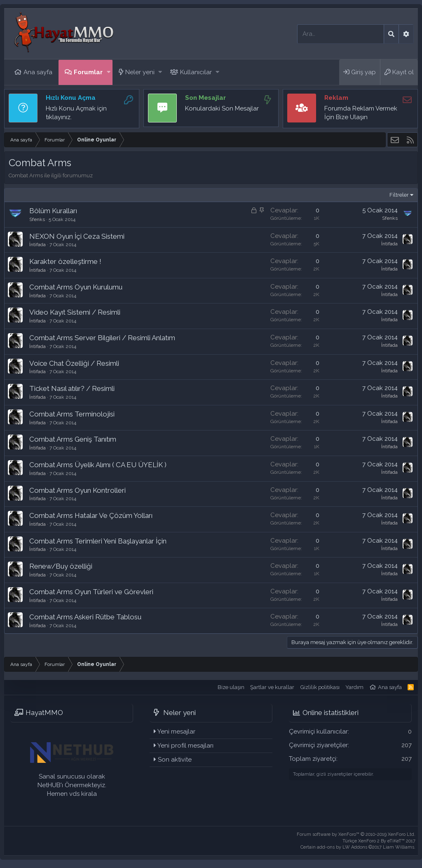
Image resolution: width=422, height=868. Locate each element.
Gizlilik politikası (320, 687)
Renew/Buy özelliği (61, 566)
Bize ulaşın (231, 687)
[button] (109, 72)
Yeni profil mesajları (185, 746)
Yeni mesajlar (176, 732)
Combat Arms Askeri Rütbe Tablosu (85, 617)
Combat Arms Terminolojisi (72, 414)
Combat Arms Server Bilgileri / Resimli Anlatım (102, 338)
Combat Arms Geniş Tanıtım (73, 439)
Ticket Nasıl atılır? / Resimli (72, 388)
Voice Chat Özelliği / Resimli (74, 363)
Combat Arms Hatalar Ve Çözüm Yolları (91, 515)
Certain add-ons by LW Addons (358, 847)
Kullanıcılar (196, 72)
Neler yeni (140, 72)
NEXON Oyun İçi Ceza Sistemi (77, 236)
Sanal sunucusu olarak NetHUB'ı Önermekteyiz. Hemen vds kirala (72, 785)
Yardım (354, 687)
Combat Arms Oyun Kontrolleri (77, 490)
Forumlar (88, 72)
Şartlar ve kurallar (272, 687)
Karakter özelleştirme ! (65, 261)
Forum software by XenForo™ (356, 834)
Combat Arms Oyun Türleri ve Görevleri (91, 592)
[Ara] (341, 34)
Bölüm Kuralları (53, 211)
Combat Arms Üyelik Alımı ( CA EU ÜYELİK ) (98, 465)
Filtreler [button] (399, 195)
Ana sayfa (38, 72)
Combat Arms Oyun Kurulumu (76, 287)
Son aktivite (175, 760)
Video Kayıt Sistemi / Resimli (75, 312)
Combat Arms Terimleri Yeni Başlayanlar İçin (98, 541)
